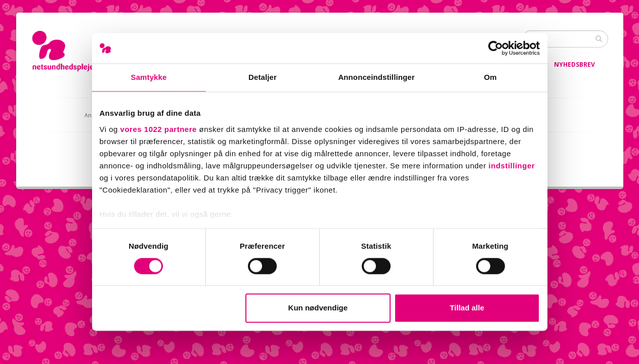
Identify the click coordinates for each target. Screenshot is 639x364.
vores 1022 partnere (159, 129)
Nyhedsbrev (574, 64)
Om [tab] (490, 77)
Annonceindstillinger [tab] (376, 77)
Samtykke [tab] (149, 77)
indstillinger (512, 166)
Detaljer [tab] (263, 77)
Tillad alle (467, 308)
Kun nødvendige (318, 308)
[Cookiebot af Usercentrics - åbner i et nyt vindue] (496, 48)
